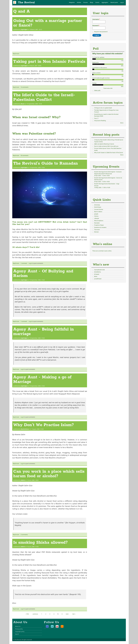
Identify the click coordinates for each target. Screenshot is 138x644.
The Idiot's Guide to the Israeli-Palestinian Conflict (44, 97)
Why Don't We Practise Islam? (44, 425)
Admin (23, 480)
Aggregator (105, 2)
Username (96, 19)
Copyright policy (20, 631)
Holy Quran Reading (100, 121)
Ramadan (97, 223)
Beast (23, 104)
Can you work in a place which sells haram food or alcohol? (49, 474)
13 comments (24, 87)
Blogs (92, 2)
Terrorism (97, 230)
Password (96, 25)
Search (17, 634)
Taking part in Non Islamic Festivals (49, 62)
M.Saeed (97, 274)
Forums (85, 2)
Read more (16, 54)
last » (74, 614)
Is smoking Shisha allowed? (40, 543)
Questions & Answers (100, 227)
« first (27, 614)
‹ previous (35, 614)
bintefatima (98, 272)
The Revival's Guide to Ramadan (46, 163)
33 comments (24, 155)
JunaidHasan (98, 279)
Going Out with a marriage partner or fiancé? (48, 23)
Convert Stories (99, 209)
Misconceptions (99, 221)
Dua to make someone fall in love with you (106, 146)
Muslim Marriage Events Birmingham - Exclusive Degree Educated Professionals (108, 173)
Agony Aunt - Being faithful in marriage (44, 332)
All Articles (97, 205)
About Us (18, 626)
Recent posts (114, 2)
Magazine (72, 2)
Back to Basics (98, 212)
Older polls (97, 90)
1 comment (24, 263)
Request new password (101, 32)
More (122, 123)
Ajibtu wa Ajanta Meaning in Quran (104, 144)
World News (98, 207)
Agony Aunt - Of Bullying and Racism (43, 274)
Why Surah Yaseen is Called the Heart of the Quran (109, 153)
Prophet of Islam (99, 225)
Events (97, 2)
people (96, 214)
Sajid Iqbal (24, 29)
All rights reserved (27, 640)
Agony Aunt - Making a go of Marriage (42, 379)
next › (67, 614)
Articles (79, 2)
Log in (122, 2)
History (96, 216)
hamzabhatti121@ (99, 270)
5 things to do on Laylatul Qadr (103, 108)
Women (96, 232)
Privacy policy (19, 629)
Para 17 (96, 118)
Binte (96, 276)
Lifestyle (97, 218)
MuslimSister (25, 429)
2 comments (24, 535)
